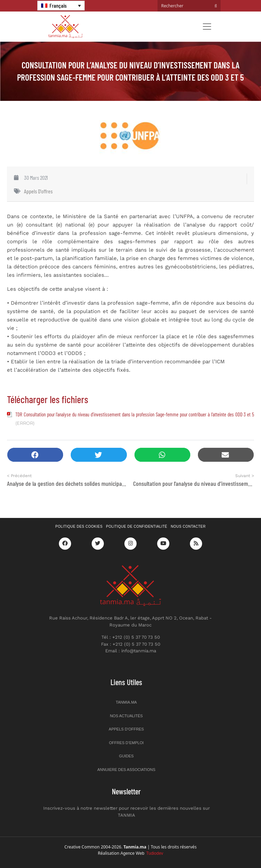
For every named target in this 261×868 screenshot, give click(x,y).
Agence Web (142, 853)
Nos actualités (126, 716)
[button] (35, 455)
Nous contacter (188, 526)
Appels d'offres (38, 191)
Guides (126, 756)
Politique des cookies (79, 526)
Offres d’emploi (126, 743)
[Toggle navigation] (207, 27)
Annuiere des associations (126, 770)
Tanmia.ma (126, 702)
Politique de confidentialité (137, 526)
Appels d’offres (126, 729)
